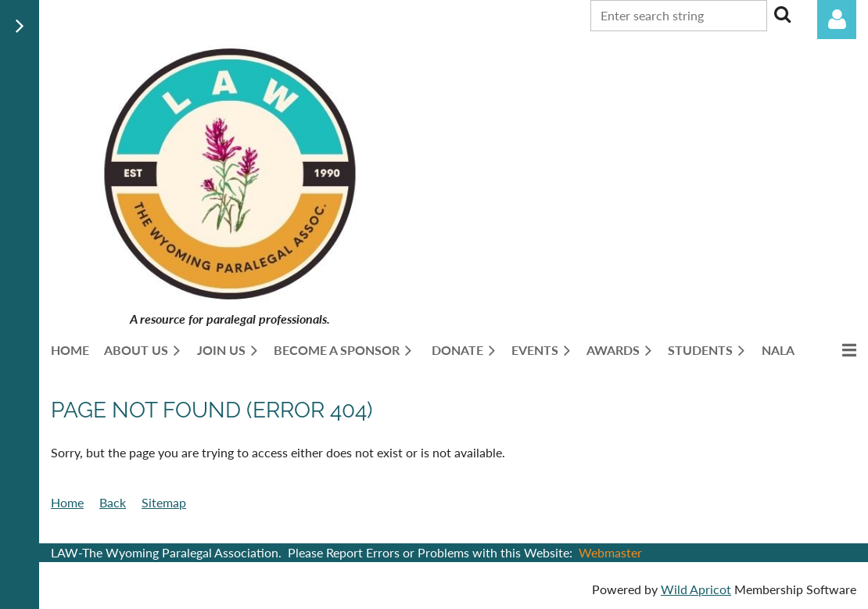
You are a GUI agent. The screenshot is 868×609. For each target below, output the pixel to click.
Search (782, 14)
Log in (837, 20)
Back (113, 502)
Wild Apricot (696, 589)
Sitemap (164, 502)
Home (67, 502)
